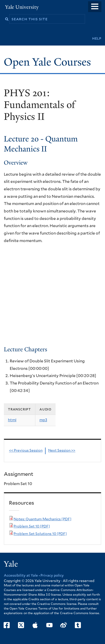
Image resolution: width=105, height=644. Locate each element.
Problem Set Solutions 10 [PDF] (40, 534)
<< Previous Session (26, 451)
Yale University (22, 7)
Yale (11, 564)
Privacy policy (52, 576)
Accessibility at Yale (21, 576)
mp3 (43, 420)
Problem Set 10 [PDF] (32, 526)
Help (97, 38)
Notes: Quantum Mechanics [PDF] (43, 519)
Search (7, 19)
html (12, 420)
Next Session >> (62, 451)
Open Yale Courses (47, 62)
